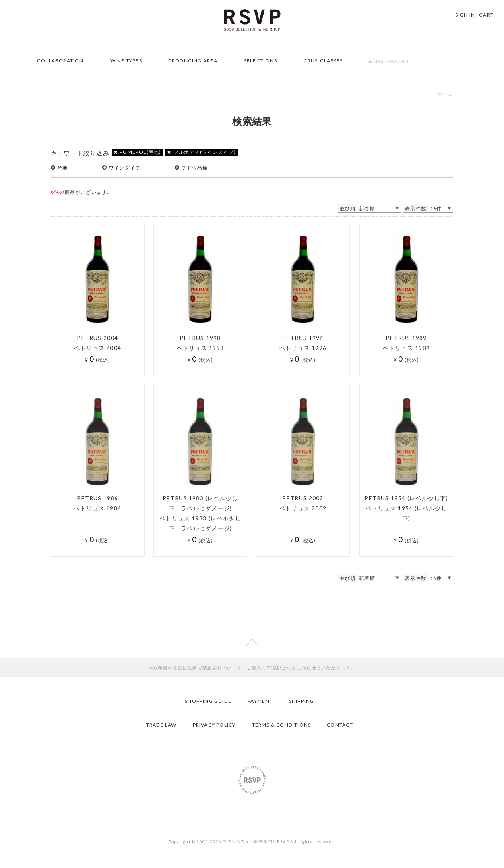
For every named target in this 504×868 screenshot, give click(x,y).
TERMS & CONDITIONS (281, 725)
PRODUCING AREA (193, 61)
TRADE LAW (160, 725)
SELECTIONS (260, 61)
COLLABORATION (60, 61)
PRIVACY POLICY (214, 725)
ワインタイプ (125, 168)
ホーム (445, 94)
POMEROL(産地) (137, 152)
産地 (62, 168)
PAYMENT (260, 701)
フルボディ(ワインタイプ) (201, 152)
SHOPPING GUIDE (208, 701)
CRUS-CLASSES (323, 61)
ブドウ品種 (194, 168)
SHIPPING (302, 701)
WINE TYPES (126, 61)
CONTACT (341, 725)
